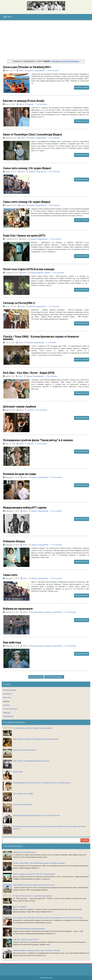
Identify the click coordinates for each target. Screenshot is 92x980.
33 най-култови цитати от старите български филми (33, 728)
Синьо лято (10, 575)
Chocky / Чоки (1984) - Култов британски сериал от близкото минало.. (41, 338)
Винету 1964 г (18, 772)
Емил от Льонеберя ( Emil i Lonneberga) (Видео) (32, 134)
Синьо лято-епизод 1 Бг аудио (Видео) (27, 202)
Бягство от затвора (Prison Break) (24, 101)
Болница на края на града (19, 474)
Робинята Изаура (14, 541)
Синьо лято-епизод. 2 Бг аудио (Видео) (27, 168)
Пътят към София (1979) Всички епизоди (29, 269)
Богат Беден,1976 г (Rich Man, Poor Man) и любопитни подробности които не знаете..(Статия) (48, 918)
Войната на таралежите (18, 609)
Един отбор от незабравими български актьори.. (31, 761)
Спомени (6, 705)
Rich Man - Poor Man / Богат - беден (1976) (29, 373)
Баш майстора (12, 642)
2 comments (52, 342)
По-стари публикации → (54, 677)
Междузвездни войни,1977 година (25, 507)
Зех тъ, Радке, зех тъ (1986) (23, 794)
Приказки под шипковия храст (25, 750)
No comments (53, 71)
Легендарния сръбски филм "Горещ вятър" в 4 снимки (38, 440)
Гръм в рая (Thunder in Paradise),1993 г (27, 67)
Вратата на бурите (20, 907)
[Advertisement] (46, 41)
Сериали (30, 71)
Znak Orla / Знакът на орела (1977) (24, 236)
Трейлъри (7, 713)
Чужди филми (39, 71)
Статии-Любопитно (10, 709)
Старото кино (48, 978)
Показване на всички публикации (65, 61)
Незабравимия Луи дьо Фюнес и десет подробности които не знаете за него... (42, 783)
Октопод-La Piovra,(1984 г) (19, 303)
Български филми (37, 273)
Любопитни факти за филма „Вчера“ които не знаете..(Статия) (36, 815)
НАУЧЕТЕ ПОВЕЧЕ (82, 87)
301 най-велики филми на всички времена (29, 929)
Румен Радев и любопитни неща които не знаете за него (34, 885)
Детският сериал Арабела (19, 406)
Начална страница (36, 677)
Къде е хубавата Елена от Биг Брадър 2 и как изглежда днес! (36, 739)
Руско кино (7, 698)
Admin (21, 71)
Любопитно (7, 694)
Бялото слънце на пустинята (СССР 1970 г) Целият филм (34, 874)
